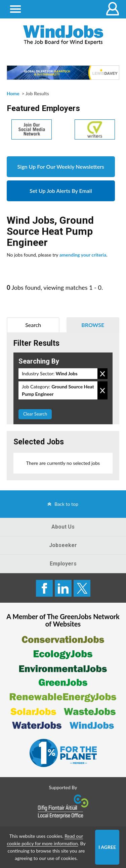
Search (33, 325)
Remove (102, 374)
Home (13, 93)
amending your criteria (83, 255)
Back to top (66, 504)
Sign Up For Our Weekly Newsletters (61, 167)
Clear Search (35, 414)
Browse (93, 325)
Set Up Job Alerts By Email (61, 191)
